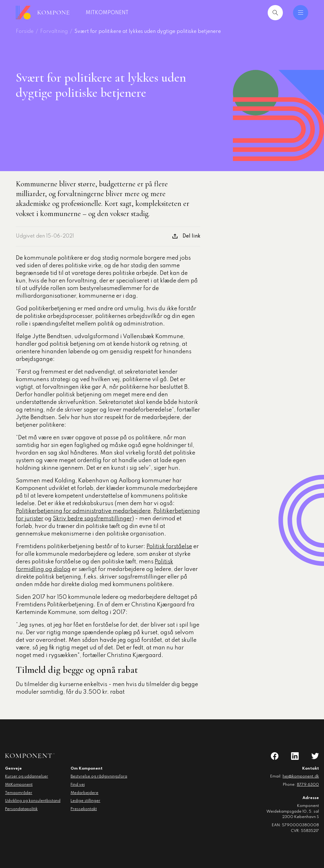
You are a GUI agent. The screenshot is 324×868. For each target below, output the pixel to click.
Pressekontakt (84, 809)
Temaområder (19, 793)
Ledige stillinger (85, 801)
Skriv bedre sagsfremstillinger (92, 519)
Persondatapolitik (21, 809)
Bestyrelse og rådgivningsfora (99, 777)
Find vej (78, 785)
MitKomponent (118, 13)
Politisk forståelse (169, 547)
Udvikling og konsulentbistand (33, 801)
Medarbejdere (84, 793)
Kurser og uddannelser (27, 777)
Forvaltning (54, 32)
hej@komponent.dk (301, 777)
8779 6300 (308, 785)
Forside (25, 32)
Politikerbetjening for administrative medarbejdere (83, 511)
